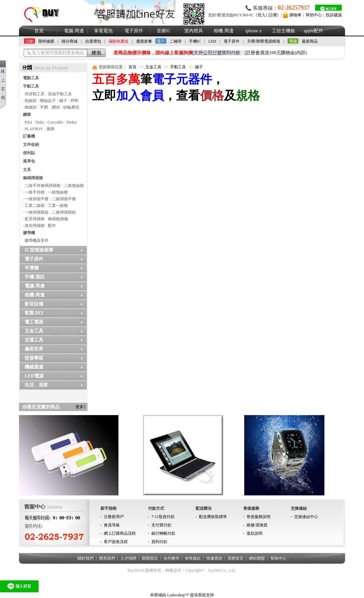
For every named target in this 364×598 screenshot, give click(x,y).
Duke (40, 122)
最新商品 (310, 41)
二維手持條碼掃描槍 (43, 186)
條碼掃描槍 (33, 178)
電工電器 (34, 322)
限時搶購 (46, 41)
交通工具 (34, 340)
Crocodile (55, 122)
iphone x (254, 31)
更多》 (82, 407)
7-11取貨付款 (163, 517)
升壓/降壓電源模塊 (264, 41)
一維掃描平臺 (37, 199)
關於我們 (86, 558)
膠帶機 (29, 233)
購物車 (295, 15)
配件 (52, 226)
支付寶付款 (161, 525)
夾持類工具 (35, 94)
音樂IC (164, 31)
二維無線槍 (74, 186)
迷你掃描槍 (35, 226)
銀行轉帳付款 (163, 533)
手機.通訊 (35, 277)
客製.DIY (34, 313)
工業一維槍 (58, 206)
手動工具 (31, 86)
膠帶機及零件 (37, 241)
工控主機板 (283, 31)
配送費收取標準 (213, 517)
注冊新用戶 (114, 517)
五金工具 (34, 331)
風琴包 (29, 161)
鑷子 (63, 101)
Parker (72, 122)
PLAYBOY (34, 129)
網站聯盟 (257, 558)
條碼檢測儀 (58, 219)
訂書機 (29, 136)
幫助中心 (314, 15)
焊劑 (75, 101)
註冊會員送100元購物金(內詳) (276, 53)
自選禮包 (93, 41)
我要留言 (236, 558)
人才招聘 (128, 558)
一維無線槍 (58, 192)
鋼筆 (27, 115)
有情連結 (193, 558)
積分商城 (70, 41)
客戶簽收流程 (116, 542)
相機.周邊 (224, 31)
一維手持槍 (35, 192)
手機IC (195, 41)
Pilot (28, 122)
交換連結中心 (306, 517)
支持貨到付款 (217, 53)
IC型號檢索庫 (39, 250)
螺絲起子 (48, 101)
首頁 (39, 31)
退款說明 (255, 533)
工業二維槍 (35, 206)
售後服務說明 (259, 517)
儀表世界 (34, 349)
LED (212, 41)
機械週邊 (34, 367)
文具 (27, 170)
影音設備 (34, 304)
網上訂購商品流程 (120, 533)
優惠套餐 (144, 41)
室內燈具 (194, 31)
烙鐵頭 (31, 107)
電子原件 (134, 31)
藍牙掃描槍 (35, 219)
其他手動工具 (60, 94)
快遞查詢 (214, 558)
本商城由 (158, 595)
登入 (262, 15)
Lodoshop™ (178, 595)
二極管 (176, 41)
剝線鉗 (31, 101)
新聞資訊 (150, 558)
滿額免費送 (118, 41)
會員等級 (112, 525)
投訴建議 (334, 15)
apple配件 (313, 31)
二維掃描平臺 (64, 199)
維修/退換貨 (257, 525)
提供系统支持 (202, 595)
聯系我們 (107, 558)
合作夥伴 (171, 558)
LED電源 (34, 376)
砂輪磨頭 (71, 107)
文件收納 (31, 145)
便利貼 (29, 153)
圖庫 (51, 129)
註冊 (273, 15)
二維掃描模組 (64, 212)
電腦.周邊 (74, 31)
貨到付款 (159, 542)
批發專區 (34, 358)
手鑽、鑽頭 (50, 107)
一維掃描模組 (37, 212)
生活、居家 (36, 385)
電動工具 (31, 78)
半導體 (32, 268)
